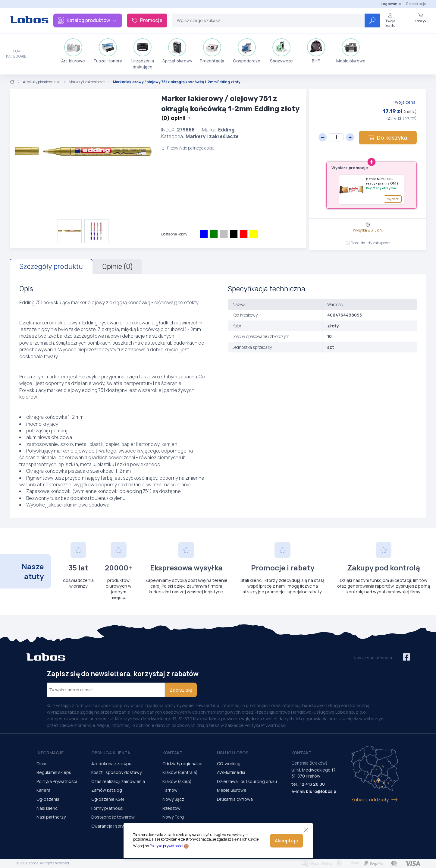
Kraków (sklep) (177, 781)
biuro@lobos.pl (322, 791)
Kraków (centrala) (180, 772)
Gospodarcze (247, 51)
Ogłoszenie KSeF (108, 799)
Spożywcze (281, 51)
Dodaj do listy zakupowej (368, 243)
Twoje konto (390, 20)
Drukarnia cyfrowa (235, 799)
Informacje (50, 753)
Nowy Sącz (173, 799)
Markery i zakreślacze (87, 82)
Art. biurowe (73, 51)
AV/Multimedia (231, 772)
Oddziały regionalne (182, 764)
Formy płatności (107, 808)
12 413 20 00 (312, 784)
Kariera (43, 790)
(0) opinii (176, 118)
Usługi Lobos (233, 753)
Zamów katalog (107, 790)
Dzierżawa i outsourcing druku (247, 781)
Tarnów (170, 790)
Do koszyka (388, 137)
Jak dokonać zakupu (111, 764)
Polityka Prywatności (57, 781)
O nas (42, 764)
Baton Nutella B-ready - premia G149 (382, 181)
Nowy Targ (173, 817)
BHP (316, 51)
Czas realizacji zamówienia (118, 781)
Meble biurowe (351, 51)
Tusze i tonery (108, 51)
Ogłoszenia (48, 799)
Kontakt (173, 753)
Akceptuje (287, 841)
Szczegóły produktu (51, 267)
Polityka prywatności (166, 846)
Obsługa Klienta (111, 753)
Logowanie (391, 4)
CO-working (229, 764)
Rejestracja (416, 4)
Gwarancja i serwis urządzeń (120, 826)
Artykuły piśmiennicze (42, 82)
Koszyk (420, 18)
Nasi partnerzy (51, 817)
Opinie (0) (117, 267)
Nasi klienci (47, 808)
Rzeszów (171, 808)
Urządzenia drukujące (143, 54)
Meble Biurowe (232, 790)
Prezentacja (212, 51)
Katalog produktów (88, 20)
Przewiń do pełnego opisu (188, 148)
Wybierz (393, 199)
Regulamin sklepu (54, 772)
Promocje (147, 20)
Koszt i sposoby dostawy (116, 772)
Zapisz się (181, 690)
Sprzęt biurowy (177, 51)
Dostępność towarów (113, 817)
